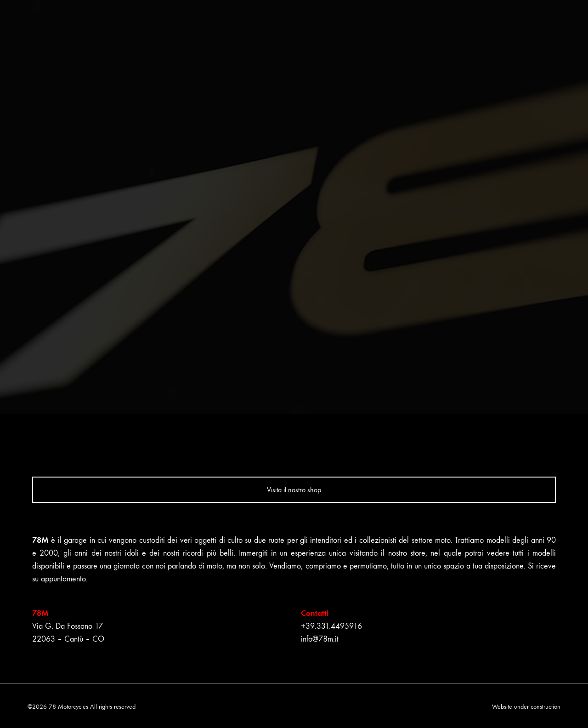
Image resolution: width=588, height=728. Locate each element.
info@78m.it (320, 639)
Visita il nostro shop (294, 490)
